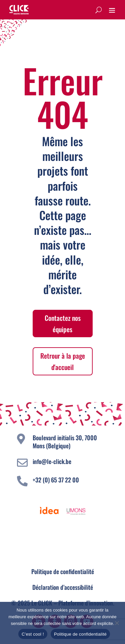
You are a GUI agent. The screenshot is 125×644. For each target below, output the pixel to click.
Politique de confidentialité (63, 571)
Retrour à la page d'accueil (63, 361)
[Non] (117, 623)
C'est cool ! (33, 634)
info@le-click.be (52, 461)
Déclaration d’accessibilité (63, 587)
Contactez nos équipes (63, 324)
